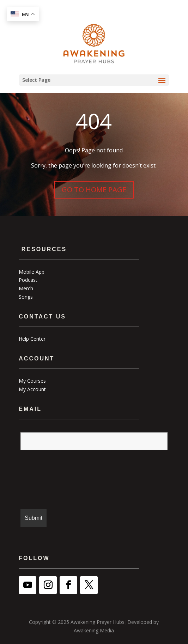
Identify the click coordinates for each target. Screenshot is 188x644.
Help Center (32, 339)
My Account (32, 389)
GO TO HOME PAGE (94, 190)
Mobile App (32, 272)
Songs (26, 297)
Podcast (28, 280)
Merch (26, 288)
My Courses (32, 381)
